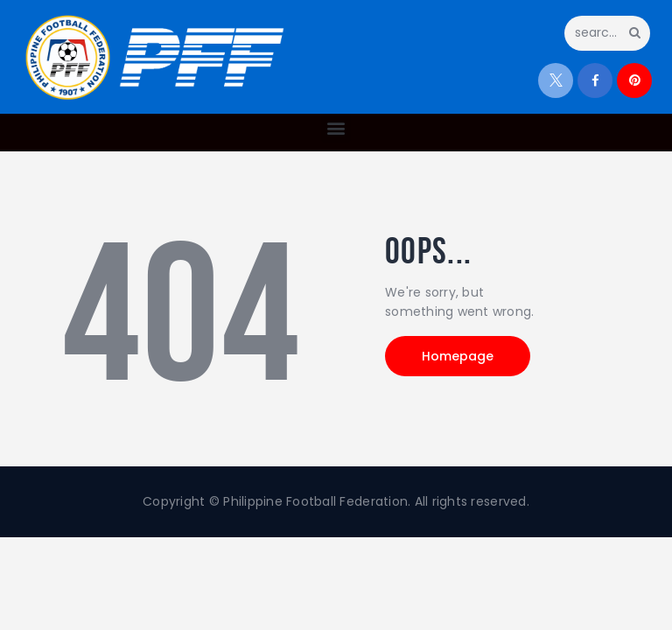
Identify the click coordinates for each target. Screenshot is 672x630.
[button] (336, 128)
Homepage (458, 356)
